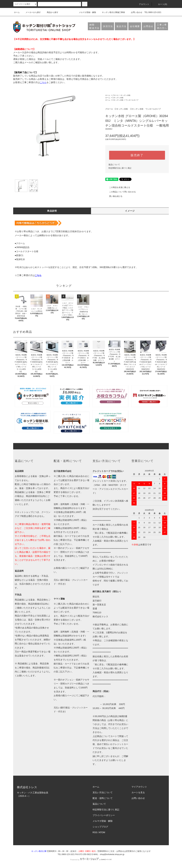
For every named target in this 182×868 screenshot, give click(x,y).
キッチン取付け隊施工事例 (111, 12)
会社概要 (135, 26)
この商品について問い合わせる (121, 192)
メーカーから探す (31, 12)
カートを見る (138, 792)
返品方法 (121, 26)
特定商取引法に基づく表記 (120, 168)
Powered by (91, 860)
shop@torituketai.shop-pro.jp (112, 854)
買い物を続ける (114, 196)
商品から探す (51, 12)
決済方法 (108, 26)
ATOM (102, 832)
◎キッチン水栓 (118, 98)
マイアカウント (139, 787)
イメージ (130, 211)
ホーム (17, 12)
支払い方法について (103, 792)
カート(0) (161, 4)
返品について (114, 165)
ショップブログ (100, 827)
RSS (95, 832)
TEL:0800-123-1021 (153, 12)
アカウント (142, 4)
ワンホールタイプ (132, 100)
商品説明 (52, 211)
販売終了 (137, 155)
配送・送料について (103, 798)
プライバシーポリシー (104, 815)
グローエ (115, 95)
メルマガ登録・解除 (86, 12)
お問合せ (148, 26)
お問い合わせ (135, 12)
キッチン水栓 (126, 95)
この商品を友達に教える (118, 187)
